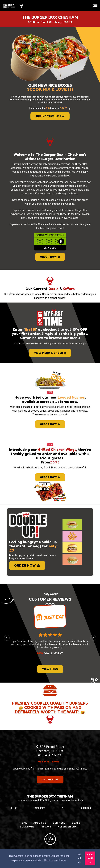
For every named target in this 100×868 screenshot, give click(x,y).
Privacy (46, 827)
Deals (76, 823)
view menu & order (50, 353)
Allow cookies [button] (90, 858)
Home (23, 823)
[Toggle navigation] (94, 6)
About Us (40, 823)
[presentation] (7, 638)
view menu (50, 669)
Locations (27, 827)
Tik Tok (13, 808)
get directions (50, 762)
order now (50, 424)
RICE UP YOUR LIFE (50, 116)
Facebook (85, 808)
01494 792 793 (52, 755)
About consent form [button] (55, 860)
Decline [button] (79, 858)
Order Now (50, 257)
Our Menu (59, 823)
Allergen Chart (69, 827)
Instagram (39, 808)
